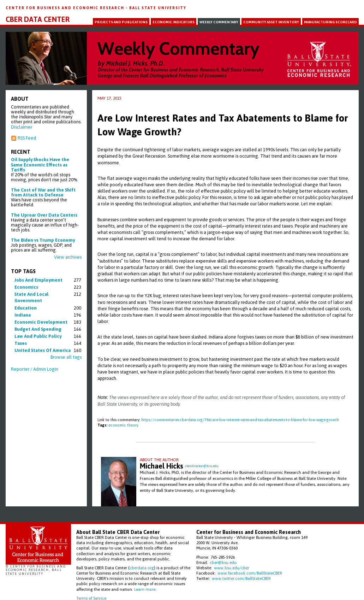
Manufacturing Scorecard (330, 22)
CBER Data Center (38, 19)
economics (26, 287)
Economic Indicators (174, 22)
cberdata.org (142, 568)
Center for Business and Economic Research (66, 8)
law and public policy (38, 336)
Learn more (145, 589)
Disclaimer (22, 127)
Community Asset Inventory (271, 22)
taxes (21, 343)
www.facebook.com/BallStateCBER (250, 573)
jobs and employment (38, 280)
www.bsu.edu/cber (232, 568)
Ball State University (158, 8)
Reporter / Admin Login (35, 369)
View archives (68, 257)
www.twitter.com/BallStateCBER (241, 578)
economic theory (123, 425)
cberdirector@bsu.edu (202, 466)
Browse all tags (66, 357)
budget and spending (38, 329)
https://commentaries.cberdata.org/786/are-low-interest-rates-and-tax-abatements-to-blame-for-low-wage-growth (240, 420)
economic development (41, 322)
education (26, 308)
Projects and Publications (121, 22)
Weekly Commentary (219, 22)
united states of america (43, 350)
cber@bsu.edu (223, 562)
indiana (23, 315)
